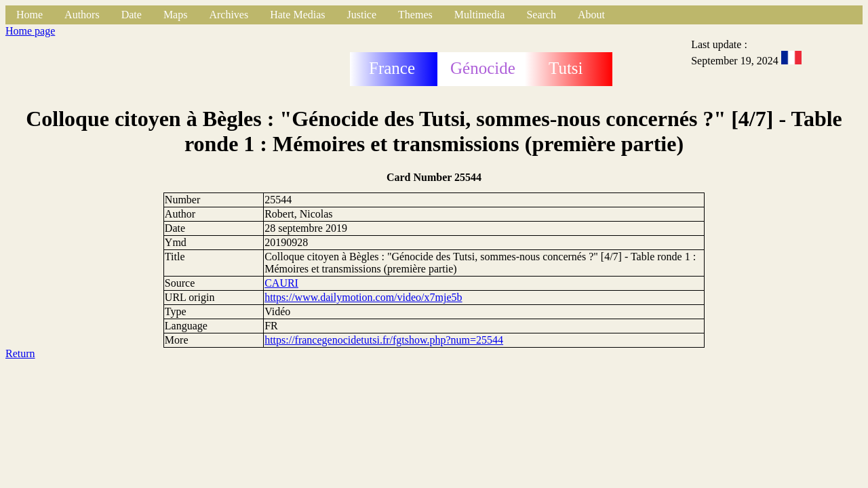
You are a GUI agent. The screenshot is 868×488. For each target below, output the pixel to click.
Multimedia (480, 15)
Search (541, 15)
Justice (362, 15)
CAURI (281, 283)
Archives (229, 15)
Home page (30, 31)
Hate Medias (297, 15)
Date (132, 15)
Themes (415, 15)
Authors (82, 15)
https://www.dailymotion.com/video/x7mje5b (363, 297)
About (591, 15)
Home (29, 15)
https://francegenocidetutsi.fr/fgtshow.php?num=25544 (384, 340)
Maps (176, 15)
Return (20, 353)
